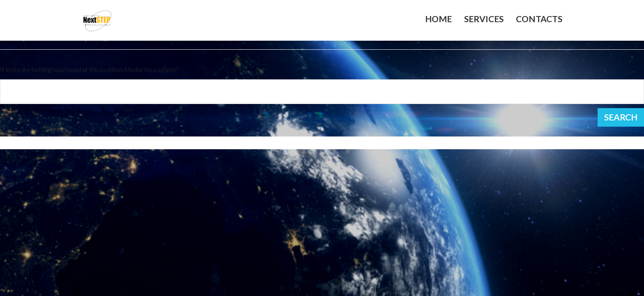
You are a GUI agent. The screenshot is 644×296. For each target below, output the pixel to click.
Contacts (539, 19)
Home (438, 19)
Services (484, 19)
